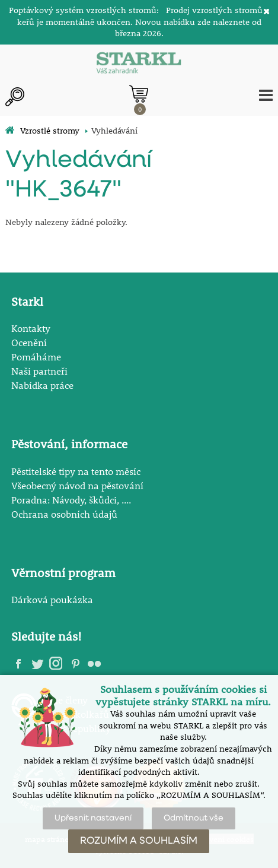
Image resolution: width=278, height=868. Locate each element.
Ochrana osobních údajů (64, 514)
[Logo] (139, 64)
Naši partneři (39, 371)
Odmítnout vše (194, 818)
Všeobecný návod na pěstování (77, 485)
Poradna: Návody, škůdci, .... (71, 500)
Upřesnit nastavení (93, 818)
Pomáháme (36, 357)
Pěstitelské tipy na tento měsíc (76, 471)
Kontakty (31, 328)
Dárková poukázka (52, 599)
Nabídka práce (42, 385)
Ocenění (29, 342)
